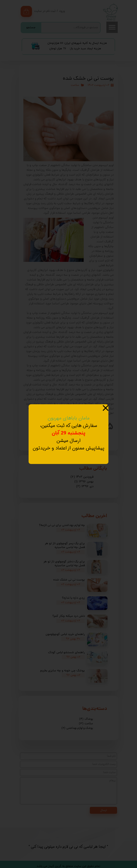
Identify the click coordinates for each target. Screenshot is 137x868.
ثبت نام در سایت (45, 11)
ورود (62, 11)
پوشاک (86, 719)
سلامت (75, 85)
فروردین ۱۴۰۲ (82, 477)
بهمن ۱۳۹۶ (84, 482)
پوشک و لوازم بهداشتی (77, 728)
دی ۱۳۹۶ (85, 487)
